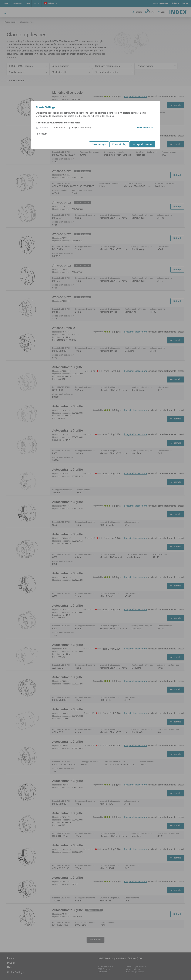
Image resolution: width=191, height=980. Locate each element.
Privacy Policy (119, 144)
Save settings (99, 144)
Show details (145, 128)
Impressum (42, 134)
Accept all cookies (143, 144)
